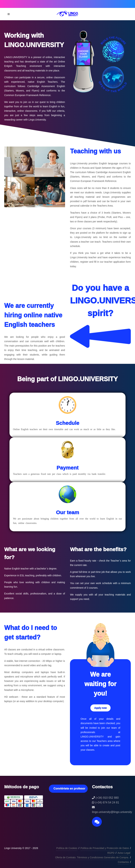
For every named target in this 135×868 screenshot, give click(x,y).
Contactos (123, 862)
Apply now (100, 708)
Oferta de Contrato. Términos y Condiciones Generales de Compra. (92, 857)
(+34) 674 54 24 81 (107, 802)
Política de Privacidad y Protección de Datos (105, 848)
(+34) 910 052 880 (107, 798)
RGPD (111, 853)
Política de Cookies (67, 848)
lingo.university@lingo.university (112, 812)
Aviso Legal (124, 853)
